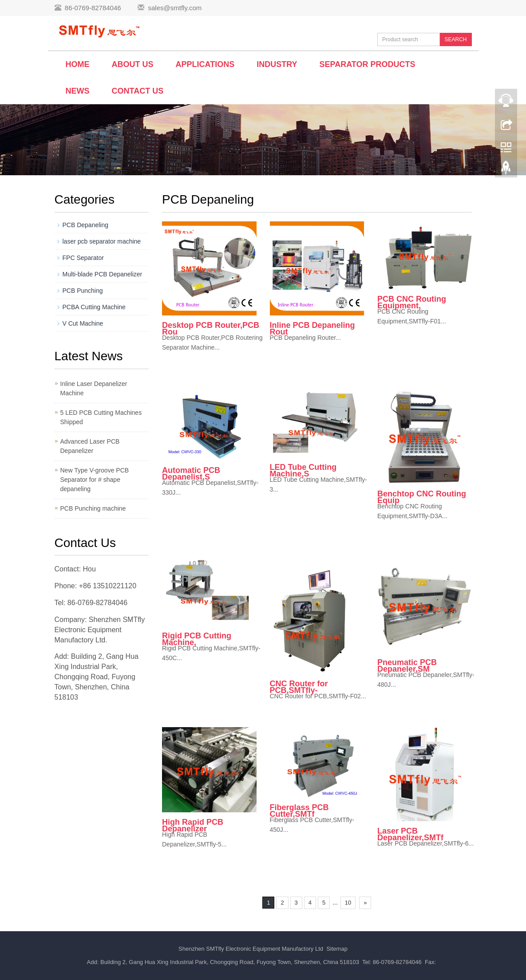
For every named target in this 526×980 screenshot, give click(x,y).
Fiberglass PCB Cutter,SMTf (299, 811)
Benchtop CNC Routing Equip (422, 497)
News (78, 91)
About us (133, 64)
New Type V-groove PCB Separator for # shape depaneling (95, 480)
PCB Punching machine (93, 508)
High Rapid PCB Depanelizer (193, 825)
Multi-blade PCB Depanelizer (103, 274)
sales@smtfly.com (175, 8)
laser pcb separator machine (102, 241)
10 (348, 903)
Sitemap (337, 949)
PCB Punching (83, 291)
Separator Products (368, 64)
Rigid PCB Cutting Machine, (197, 639)
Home (78, 64)
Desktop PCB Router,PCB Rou (211, 329)
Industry (277, 64)
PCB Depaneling (86, 225)
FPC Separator (83, 258)
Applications (205, 64)
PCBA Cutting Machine (94, 307)
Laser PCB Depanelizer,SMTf (410, 834)
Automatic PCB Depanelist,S (191, 474)
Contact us (138, 91)
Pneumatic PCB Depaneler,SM (407, 666)
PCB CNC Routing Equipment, (412, 302)
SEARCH (455, 39)
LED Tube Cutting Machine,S (303, 470)
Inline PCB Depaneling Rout (312, 329)
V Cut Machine (83, 323)
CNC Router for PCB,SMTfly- (299, 687)
